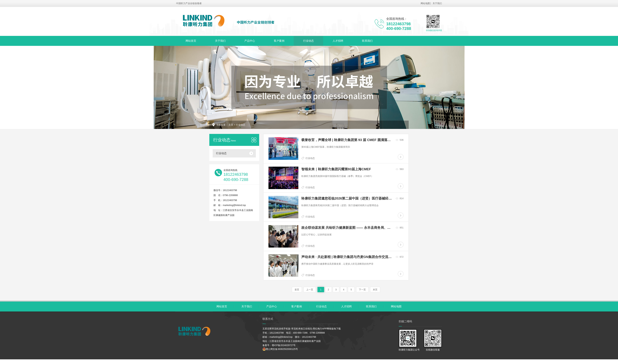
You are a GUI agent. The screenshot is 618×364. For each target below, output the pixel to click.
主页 (231, 125)
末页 (375, 290)
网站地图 (425, 3)
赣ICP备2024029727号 (284, 345)
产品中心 (248, 41)
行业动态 (306, 41)
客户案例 (277, 41)
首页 (297, 290)
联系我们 (364, 41)
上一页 (310, 290)
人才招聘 (335, 41)
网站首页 (191, 41)
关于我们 (437, 3)
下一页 (362, 290)
